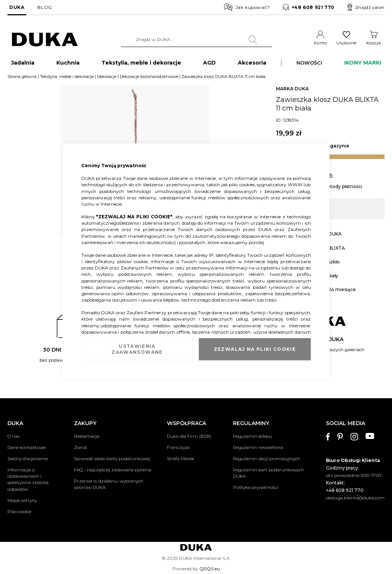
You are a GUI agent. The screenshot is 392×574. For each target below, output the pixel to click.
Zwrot (80, 447)
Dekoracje (107, 79)
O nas (13, 436)
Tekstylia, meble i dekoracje (67, 79)
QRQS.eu (210, 569)
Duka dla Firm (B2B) (189, 436)
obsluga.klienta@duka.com (355, 498)
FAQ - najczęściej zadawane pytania (113, 470)
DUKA (17, 7)
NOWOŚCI (309, 66)
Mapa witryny (22, 500)
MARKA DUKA (292, 92)
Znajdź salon (366, 7)
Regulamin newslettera (258, 447)
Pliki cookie (19, 511)
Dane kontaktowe (27, 447)
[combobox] (196, 40)
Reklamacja (87, 436)
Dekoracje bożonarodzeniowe (149, 79)
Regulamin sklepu (253, 436)
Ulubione (346, 43)
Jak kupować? (247, 7)
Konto (321, 43)
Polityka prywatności (256, 488)
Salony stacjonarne (28, 458)
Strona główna (22, 79)
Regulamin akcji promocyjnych (267, 458)
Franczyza (178, 447)
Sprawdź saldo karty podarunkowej (112, 458)
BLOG (45, 7)
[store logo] (45, 40)
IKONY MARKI (363, 66)
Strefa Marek (181, 458)
